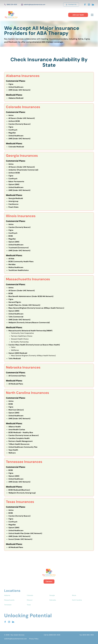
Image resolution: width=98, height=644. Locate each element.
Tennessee (8, 609)
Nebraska (53, 604)
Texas (29, 609)
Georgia (52, 599)
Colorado (30, 599)
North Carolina (77, 604)
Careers (49, 584)
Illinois (74, 599)
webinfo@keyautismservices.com (34, 5)
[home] (11, 15)
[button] (92, 15)
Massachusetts (9, 604)
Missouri (30, 604)
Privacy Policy (34, 639)
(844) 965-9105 (88, 635)
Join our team (78, 15)
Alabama (7, 599)
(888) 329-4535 (12, 5)
